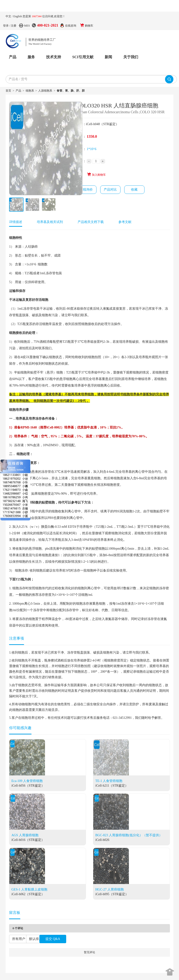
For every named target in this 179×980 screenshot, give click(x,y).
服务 (31, 57)
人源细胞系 (45, 91)
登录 (6, 26)
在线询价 (86, 190)
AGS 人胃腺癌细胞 (25, 835)
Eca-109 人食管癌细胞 (27, 781)
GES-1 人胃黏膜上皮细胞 (29, 889)
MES (27, 26)
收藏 (134, 190)
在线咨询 (71, 26)
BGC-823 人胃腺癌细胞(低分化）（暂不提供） (129, 835)
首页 (8, 91)
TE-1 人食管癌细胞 (109, 781)
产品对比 (110, 190)
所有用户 (19, 939)
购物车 (89, 26)
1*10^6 (92, 149)
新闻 (108, 57)
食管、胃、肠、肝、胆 (71, 91)
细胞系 (30, 91)
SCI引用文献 (83, 57)
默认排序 (36, 939)
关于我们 (131, 57)
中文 (9, 16)
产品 (13, 57)
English (18, 16)
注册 (14, 26)
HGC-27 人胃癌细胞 (110, 889)
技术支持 (54, 57)
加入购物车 (96, 175)
